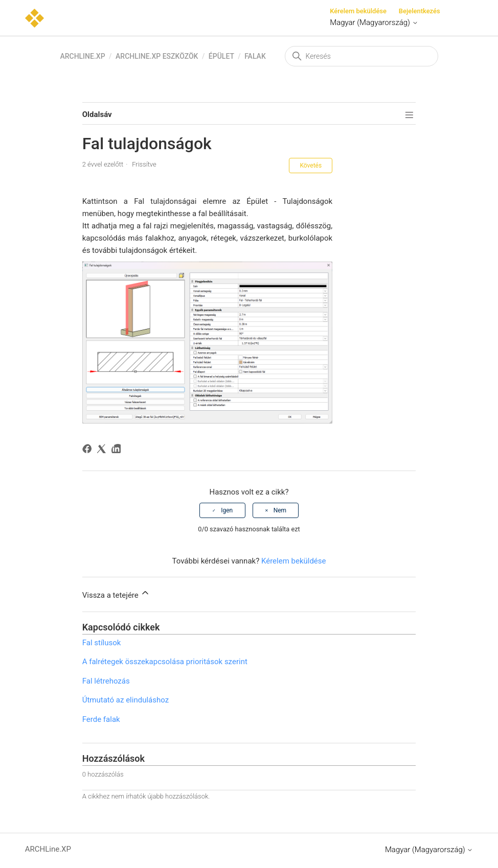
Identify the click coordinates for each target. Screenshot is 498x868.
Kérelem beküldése (358, 11)
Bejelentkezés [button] (420, 11)
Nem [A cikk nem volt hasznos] (280, 510)
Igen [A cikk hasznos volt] (227, 510)
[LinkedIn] (118, 450)
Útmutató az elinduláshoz (126, 700)
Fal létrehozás (106, 681)
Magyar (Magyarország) (374, 22)
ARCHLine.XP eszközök (157, 56)
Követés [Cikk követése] (311, 166)
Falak (255, 56)
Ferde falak (101, 719)
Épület (221, 56)
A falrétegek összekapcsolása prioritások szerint (165, 662)
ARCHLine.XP (82, 56)
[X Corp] (103, 450)
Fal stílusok (102, 643)
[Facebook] (89, 450)
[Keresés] (361, 56)
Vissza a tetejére (117, 594)
